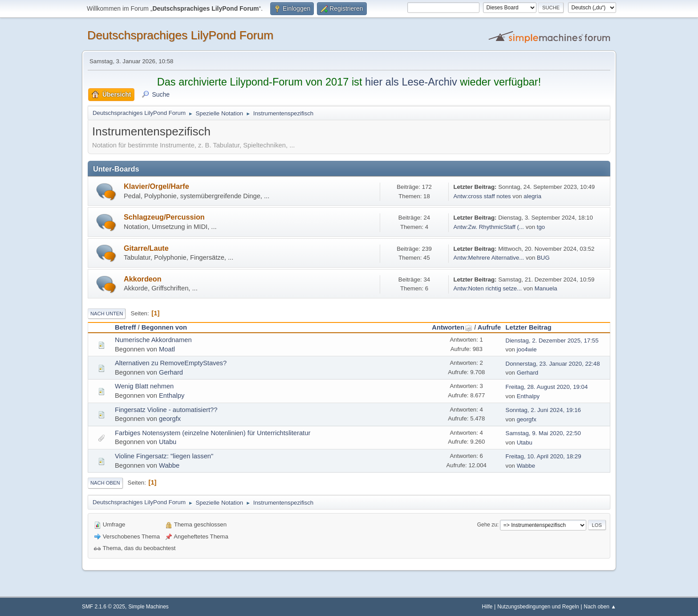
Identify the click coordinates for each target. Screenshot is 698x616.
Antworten (452, 327)
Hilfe (487, 607)
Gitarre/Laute (146, 248)
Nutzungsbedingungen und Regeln (538, 607)
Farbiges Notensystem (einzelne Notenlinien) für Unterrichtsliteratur (213, 433)
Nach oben (105, 483)
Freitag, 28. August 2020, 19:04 (547, 387)
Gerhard (171, 372)
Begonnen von (164, 327)
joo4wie (527, 349)
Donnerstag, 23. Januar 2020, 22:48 (553, 364)
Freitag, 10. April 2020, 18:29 (544, 456)
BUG (543, 258)
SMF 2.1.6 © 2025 (103, 607)
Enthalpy (172, 396)
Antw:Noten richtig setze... (487, 288)
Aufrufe (489, 327)
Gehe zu (487, 525)
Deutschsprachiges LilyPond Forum (180, 35)
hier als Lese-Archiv (411, 82)
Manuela (546, 288)
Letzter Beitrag (529, 327)
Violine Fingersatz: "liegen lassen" (164, 456)
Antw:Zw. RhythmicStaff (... (489, 227)
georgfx (170, 419)
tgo (541, 227)
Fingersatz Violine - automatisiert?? (166, 410)
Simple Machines (148, 607)
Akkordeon (143, 279)
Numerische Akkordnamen (153, 340)
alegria (532, 196)
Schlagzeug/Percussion (164, 217)
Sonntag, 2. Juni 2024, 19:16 (543, 410)
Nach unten (107, 314)
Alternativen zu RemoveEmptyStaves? (171, 363)
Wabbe (169, 465)
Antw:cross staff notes (482, 196)
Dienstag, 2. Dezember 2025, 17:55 (552, 341)
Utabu (168, 442)
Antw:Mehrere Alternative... (489, 258)
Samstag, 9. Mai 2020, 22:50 (543, 433)
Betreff (125, 327)
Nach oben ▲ (600, 607)
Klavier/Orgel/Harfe (156, 186)
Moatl (167, 349)
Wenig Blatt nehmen (144, 386)
